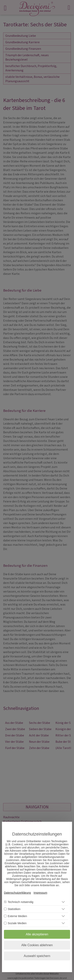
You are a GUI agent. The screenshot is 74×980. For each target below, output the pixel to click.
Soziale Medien (17, 923)
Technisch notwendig (21, 902)
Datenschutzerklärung (17, 893)
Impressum (40, 893)
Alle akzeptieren (37, 934)
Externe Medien (17, 916)
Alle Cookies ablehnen (37, 945)
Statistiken (14, 909)
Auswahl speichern (37, 956)
